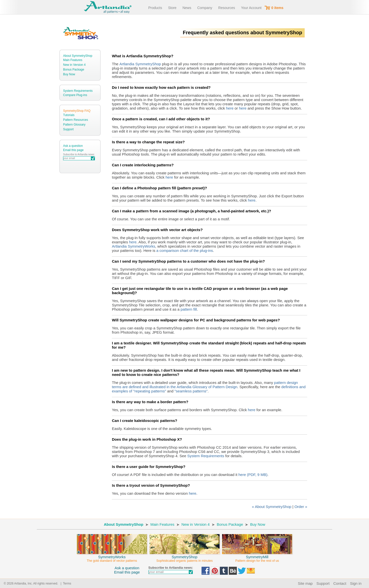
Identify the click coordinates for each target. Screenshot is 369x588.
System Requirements (78, 91)
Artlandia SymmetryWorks (134, 246)
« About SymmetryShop (272, 507)
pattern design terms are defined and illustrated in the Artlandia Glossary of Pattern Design (205, 385)
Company (205, 8)
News (187, 8)
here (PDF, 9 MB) (253, 475)
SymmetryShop (185, 556)
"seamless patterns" (191, 391)
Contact (340, 583)
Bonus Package (74, 70)
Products (155, 8)
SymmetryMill (257, 556)
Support (68, 129)
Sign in (356, 583)
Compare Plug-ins (75, 95)
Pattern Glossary (74, 125)
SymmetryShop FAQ (77, 111)
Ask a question (73, 146)
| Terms (65, 583)
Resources (227, 8)
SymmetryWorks (112, 556)
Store (172, 8)
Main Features (73, 60)
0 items (277, 8)
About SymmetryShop (78, 56)
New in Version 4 (74, 65)
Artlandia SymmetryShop (140, 64)
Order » (301, 507)
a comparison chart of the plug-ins (185, 250)
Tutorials (69, 115)
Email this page (73, 150)
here (230, 108)
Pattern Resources (75, 120)
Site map (305, 583)
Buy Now (69, 74)
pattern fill (189, 309)
